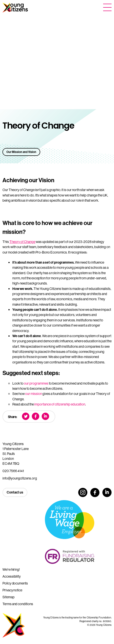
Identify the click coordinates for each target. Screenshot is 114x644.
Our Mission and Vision (21, 152)
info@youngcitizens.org (20, 478)
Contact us (15, 492)
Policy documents (15, 583)
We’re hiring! (11, 569)
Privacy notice (12, 590)
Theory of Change (22, 242)
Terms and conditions (18, 604)
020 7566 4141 (13, 471)
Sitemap (9, 597)
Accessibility (12, 576)
